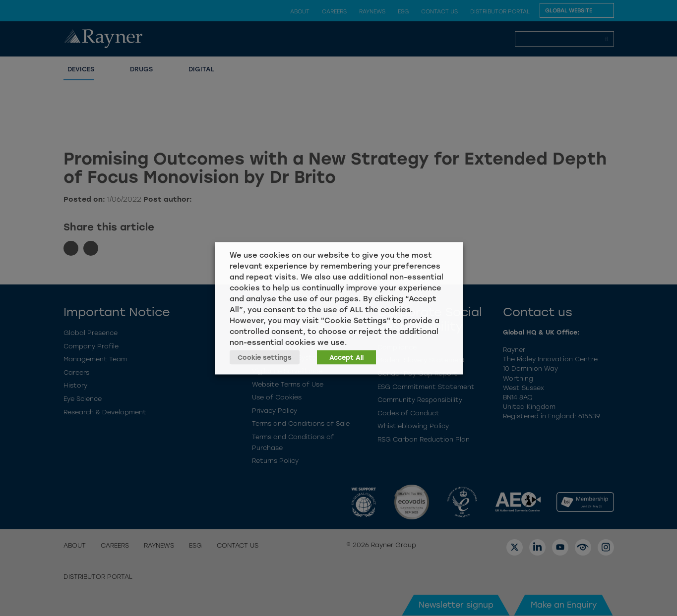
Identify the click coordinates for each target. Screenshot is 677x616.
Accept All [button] (346, 357)
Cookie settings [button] (265, 357)
